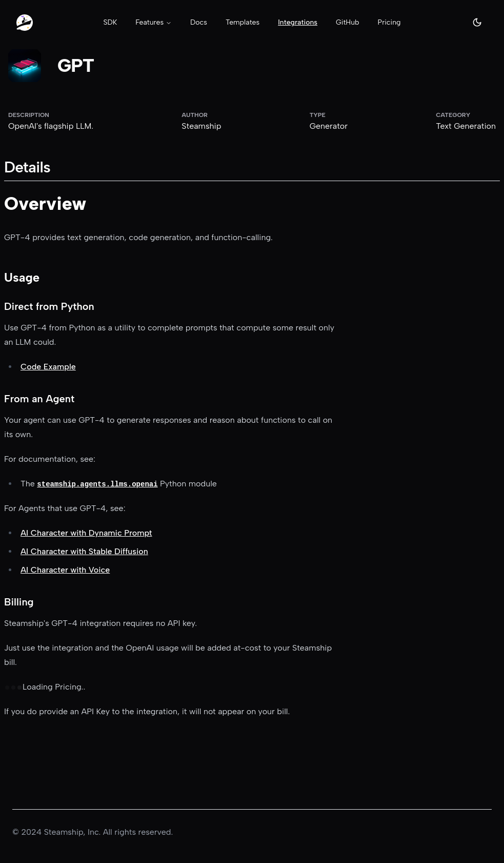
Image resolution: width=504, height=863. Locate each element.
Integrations (298, 22)
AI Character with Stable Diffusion (84, 551)
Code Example (48, 367)
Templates (243, 22)
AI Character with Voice (65, 570)
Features (154, 22)
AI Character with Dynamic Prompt (86, 533)
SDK (110, 22)
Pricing (389, 22)
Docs (199, 22)
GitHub (348, 22)
